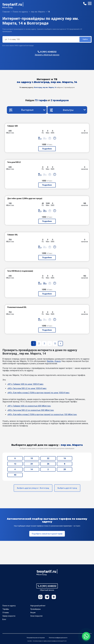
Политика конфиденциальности (58, 638)
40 (15, 475)
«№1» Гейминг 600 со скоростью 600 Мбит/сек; (29, 406)
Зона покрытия (36, 616)
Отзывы (6, 613)
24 (32, 464)
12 (15, 464)
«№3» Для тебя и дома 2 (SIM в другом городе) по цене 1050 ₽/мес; (38, 393)
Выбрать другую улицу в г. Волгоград (33, 488)
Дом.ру (58, 361)
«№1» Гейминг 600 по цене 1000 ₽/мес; (25, 384)
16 (65, 458)
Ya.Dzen (54, 597)
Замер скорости (9, 616)
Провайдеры (35, 609)
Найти (85, 39)
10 (32, 458)
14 (32, 469)
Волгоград (8, 7)
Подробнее (47, 149)
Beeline (50, 361)
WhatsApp (40, 597)
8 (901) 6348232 (48, 52)
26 (48, 464)
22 (48, 458)
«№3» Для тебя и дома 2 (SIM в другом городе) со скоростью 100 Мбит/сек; (42, 414)
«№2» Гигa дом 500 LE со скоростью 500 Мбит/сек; (31, 410)
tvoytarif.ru (12, 4)
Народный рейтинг (38, 606)
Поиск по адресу (9, 606)
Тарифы (6, 609)
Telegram (47, 597)
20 (65, 469)
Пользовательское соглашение (36, 638)
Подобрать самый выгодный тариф (47, 534)
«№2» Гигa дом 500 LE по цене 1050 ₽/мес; (27, 388)
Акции (33, 613)
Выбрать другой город (67, 488)
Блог (4, 619)
